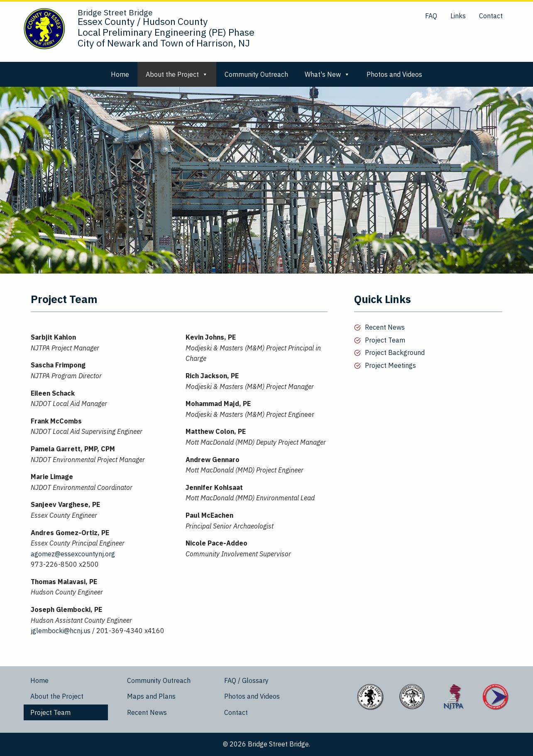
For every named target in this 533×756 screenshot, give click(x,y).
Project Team (385, 340)
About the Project (177, 74)
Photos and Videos (394, 74)
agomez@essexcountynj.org (73, 554)
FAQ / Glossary (246, 680)
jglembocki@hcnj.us (61, 631)
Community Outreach (256, 74)
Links (458, 16)
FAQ (431, 16)
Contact (491, 16)
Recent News (385, 327)
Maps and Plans (151, 696)
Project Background (395, 352)
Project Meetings (390, 365)
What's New (327, 74)
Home (120, 74)
